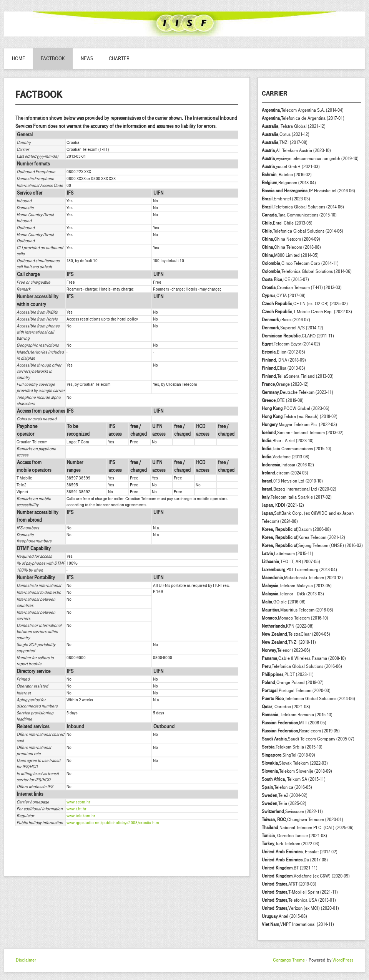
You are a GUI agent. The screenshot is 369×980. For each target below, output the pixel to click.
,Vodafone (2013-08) (286, 457)
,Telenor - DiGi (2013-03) (293, 594)
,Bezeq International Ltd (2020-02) (299, 489)
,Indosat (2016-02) (288, 465)
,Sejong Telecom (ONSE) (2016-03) (312, 545)
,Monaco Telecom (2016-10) (295, 618)
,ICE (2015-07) (285, 279)
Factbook (53, 59)
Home (18, 59)
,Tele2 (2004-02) (285, 795)
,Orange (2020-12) (285, 384)
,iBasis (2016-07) (286, 320)
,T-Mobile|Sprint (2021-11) (300, 892)
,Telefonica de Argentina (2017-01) (303, 118)
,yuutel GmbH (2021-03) (291, 167)
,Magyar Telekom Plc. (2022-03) (299, 425)
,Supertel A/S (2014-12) (293, 328)
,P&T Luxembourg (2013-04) (299, 570)
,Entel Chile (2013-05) (287, 223)
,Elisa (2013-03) (283, 368)
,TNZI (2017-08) (285, 142)
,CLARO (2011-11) (298, 336)
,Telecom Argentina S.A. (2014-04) (303, 110)
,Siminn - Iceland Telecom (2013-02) (303, 433)
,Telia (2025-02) (284, 803)
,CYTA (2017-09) (284, 296)
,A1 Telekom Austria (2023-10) (296, 150)
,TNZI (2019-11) (289, 642)
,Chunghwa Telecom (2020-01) (303, 820)
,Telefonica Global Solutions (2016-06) (302, 666)
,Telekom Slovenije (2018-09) (297, 771)
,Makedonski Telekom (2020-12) (302, 578)
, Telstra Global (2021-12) (294, 126)
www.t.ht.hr (76, 809)
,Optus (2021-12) (286, 134)
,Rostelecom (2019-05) (301, 731)
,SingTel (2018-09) (288, 755)
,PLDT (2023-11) (288, 674)
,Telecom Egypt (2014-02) (291, 344)
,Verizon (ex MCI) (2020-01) (300, 908)
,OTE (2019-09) (283, 400)
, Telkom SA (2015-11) (294, 779)
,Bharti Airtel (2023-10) (288, 441)
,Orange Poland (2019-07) (293, 683)
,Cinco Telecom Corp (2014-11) (300, 263)
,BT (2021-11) (290, 868)
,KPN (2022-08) (288, 626)
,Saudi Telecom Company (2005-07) (308, 739)
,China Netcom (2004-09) (291, 239)
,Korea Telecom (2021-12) (303, 537)
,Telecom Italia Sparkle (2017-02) (297, 497)
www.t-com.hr (78, 802)
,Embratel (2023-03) (286, 199)
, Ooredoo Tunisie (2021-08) (294, 836)
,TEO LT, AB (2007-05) (291, 562)
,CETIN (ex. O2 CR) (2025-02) (305, 304)
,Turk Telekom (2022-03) (291, 844)
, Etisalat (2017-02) (300, 852)
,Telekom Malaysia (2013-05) (297, 586)
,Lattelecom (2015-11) (288, 554)
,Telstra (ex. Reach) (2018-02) (300, 416)
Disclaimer (26, 960)
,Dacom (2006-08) (296, 529)
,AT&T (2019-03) (289, 884)
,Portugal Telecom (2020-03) (296, 691)
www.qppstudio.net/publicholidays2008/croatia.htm (113, 823)
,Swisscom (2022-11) (292, 811)
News (87, 59)
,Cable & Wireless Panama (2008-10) (304, 658)
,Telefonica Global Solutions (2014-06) (303, 207)
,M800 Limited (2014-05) (290, 255)
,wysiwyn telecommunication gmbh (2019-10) (310, 159)
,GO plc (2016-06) (284, 602)
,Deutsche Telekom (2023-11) (298, 392)
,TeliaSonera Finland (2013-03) (298, 376)
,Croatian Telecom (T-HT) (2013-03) (302, 288)
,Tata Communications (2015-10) (299, 215)
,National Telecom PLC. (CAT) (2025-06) (308, 828)
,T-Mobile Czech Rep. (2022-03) (307, 312)
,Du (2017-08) (295, 860)
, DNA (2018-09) (284, 360)
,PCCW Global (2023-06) (296, 408)
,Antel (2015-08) (284, 916)
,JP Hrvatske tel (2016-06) (308, 191)
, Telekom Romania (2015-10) (297, 715)
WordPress (343, 960)
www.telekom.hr (81, 816)
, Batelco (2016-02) (287, 175)
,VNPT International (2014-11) (298, 924)
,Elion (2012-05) (283, 352)
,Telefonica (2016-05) (287, 787)
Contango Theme (289, 960)
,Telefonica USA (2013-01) (299, 900)
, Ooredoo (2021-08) (286, 707)
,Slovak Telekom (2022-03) (295, 763)
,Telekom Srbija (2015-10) (292, 747)
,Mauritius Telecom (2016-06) (298, 610)
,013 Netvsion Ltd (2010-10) (292, 481)
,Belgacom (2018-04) (289, 183)
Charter (119, 59)
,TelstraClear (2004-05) (296, 634)
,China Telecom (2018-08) (291, 247)
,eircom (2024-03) (285, 473)
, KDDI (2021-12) (283, 505)
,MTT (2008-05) (294, 723)
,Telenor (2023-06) (286, 650)
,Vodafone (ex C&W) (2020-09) (306, 876)
